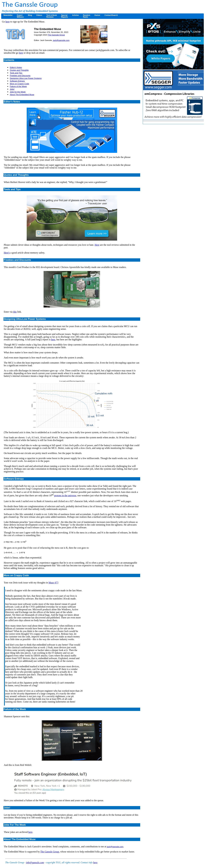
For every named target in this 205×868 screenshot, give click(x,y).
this (15, 312)
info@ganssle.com (35, 863)
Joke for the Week (18, 92)
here (8, 22)
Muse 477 (53, 583)
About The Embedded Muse (22, 95)
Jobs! (12, 89)
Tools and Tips (16, 73)
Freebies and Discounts (20, 76)
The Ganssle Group (56, 35)
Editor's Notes (16, 67)
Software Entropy (17, 81)
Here (97, 245)
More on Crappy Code (19, 84)
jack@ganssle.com (61, 40)
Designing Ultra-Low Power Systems (26, 78)
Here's (7, 253)
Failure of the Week (18, 86)
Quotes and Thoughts (19, 70)
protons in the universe (65, 495)
